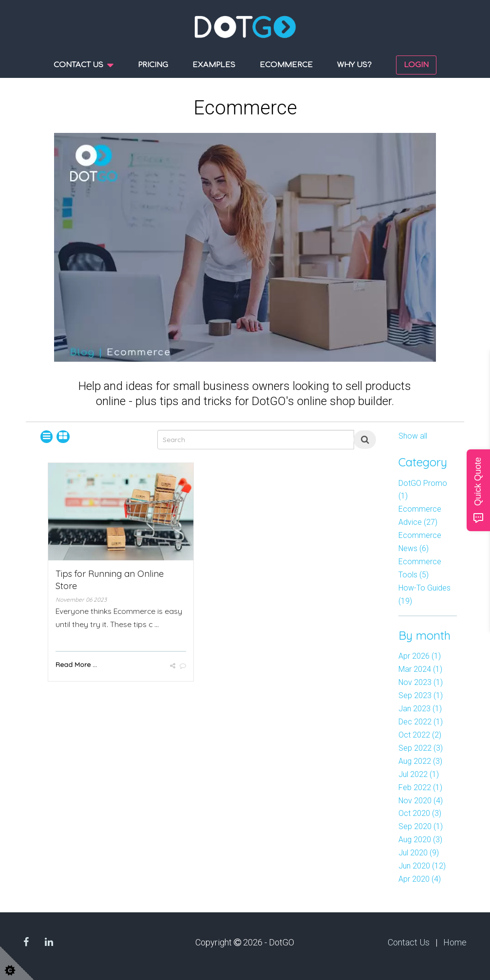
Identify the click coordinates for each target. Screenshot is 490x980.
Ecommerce (286, 65)
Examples (214, 65)
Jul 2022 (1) (419, 774)
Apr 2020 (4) (420, 879)
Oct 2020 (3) (420, 813)
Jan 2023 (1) (420, 709)
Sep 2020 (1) (421, 826)
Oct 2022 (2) (420, 735)
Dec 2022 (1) (421, 722)
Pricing (153, 65)
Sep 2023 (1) (421, 695)
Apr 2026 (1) (420, 656)
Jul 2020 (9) (419, 853)
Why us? (354, 65)
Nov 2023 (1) (421, 682)
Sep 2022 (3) (421, 748)
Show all (413, 436)
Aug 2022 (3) (420, 761)
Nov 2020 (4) (421, 801)
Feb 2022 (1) (420, 787)
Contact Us (409, 942)
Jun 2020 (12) (422, 866)
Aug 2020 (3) (420, 840)
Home (455, 942)
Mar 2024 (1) (420, 669)
